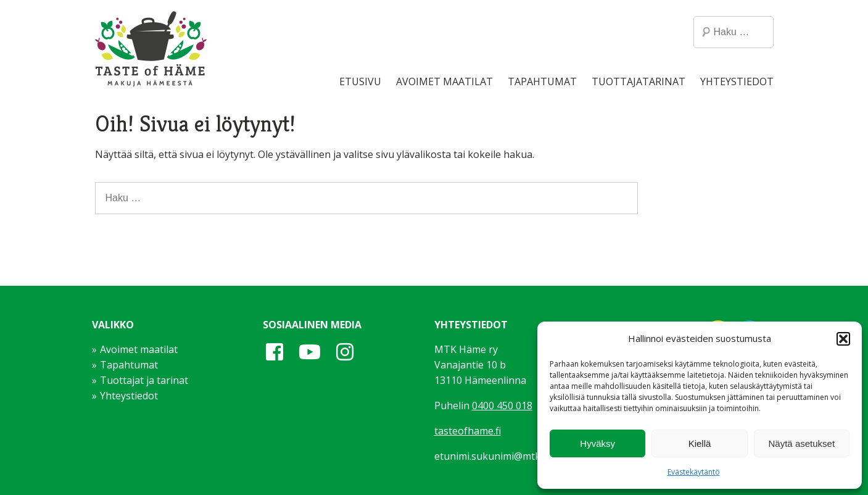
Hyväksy (597, 443)
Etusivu (360, 81)
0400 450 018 (502, 406)
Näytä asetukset (802, 443)
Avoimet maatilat (444, 81)
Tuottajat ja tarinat (144, 380)
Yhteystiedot (737, 81)
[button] (843, 339)
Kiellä (700, 443)
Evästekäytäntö (694, 472)
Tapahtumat (542, 81)
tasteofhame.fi (468, 431)
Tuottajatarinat (639, 81)
